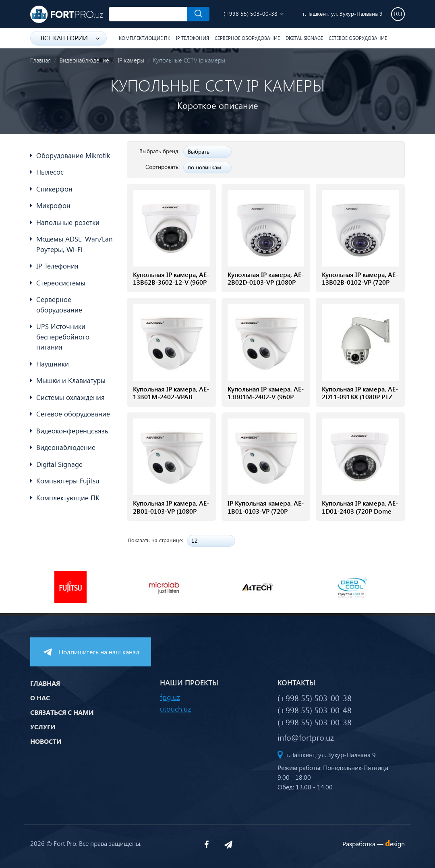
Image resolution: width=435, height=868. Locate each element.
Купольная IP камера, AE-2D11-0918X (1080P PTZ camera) (360, 397)
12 (195, 540)
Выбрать (199, 151)
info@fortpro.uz (306, 737)
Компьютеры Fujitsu (68, 481)
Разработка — (374, 844)
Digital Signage (304, 38)
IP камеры (131, 60)
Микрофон (53, 205)
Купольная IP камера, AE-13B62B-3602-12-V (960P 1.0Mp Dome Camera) (171, 282)
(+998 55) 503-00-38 (251, 14)
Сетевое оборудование (358, 38)
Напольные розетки (68, 222)
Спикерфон (54, 189)
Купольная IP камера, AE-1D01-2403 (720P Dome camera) (360, 511)
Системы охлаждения (70, 397)
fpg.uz (170, 697)
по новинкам (204, 167)
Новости (46, 741)
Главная (40, 60)
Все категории (70, 38)
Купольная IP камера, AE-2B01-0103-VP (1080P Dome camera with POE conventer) (171, 515)
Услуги (43, 727)
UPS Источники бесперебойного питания (63, 337)
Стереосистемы (61, 283)
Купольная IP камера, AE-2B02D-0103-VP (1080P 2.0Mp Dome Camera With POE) (266, 286)
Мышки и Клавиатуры (71, 380)
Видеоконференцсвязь (72, 431)
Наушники (53, 364)
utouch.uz (175, 709)
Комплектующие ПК (145, 38)
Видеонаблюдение (84, 60)
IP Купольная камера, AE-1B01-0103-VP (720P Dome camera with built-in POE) (266, 515)
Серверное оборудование (247, 38)
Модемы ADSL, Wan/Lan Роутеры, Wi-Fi (75, 244)
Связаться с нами (62, 712)
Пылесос (50, 172)
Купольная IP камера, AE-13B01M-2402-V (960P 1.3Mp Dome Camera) (266, 397)
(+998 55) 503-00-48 (315, 710)
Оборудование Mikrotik (73, 155)
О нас (40, 698)
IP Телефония (193, 38)
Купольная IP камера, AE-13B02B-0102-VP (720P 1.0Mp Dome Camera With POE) (360, 286)
